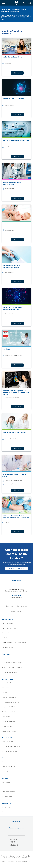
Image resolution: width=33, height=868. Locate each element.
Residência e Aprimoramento (10, 702)
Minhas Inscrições (7, 796)
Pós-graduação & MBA (8, 707)
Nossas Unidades (7, 633)
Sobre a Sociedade (7, 623)
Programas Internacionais (9, 672)
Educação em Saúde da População (12, 663)
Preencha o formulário (16, 569)
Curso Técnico (6, 688)
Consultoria (5, 762)
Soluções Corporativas (9, 767)
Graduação (5, 693)
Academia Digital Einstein (9, 731)
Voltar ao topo (17, 580)
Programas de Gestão (8, 721)
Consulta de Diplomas (8, 792)
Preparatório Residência (9, 697)
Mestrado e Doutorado (8, 712)
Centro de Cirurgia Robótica (10, 751)
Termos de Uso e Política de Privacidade (16, 856)
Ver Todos (5, 771)
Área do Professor (7, 787)
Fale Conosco (6, 807)
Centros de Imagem (7, 742)
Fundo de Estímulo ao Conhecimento (13, 668)
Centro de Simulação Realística (11, 746)
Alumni (4, 658)
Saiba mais (17, 73)
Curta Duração (6, 717)
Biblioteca (5, 638)
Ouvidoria (5, 812)
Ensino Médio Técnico (8, 683)
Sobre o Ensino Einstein (9, 628)
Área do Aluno (6, 782)
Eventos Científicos (7, 726)
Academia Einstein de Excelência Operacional (15, 643)
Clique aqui (13, 840)
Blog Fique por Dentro (8, 647)
